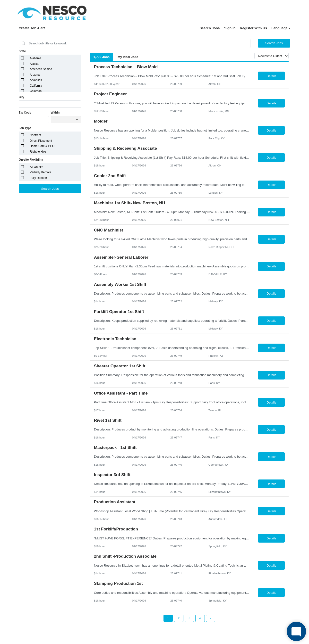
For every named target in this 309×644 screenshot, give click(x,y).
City (21, 97)
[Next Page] (211, 618)
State (22, 51)
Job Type (25, 128)
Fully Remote (39, 178)
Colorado (36, 91)
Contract (35, 135)
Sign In (230, 28)
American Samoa (41, 69)
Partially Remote (41, 172)
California (36, 86)
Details (271, 76)
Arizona (35, 75)
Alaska (34, 64)
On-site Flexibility (31, 160)
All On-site (37, 167)
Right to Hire (38, 152)
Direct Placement (41, 141)
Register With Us (253, 28)
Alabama (36, 58)
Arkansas (36, 80)
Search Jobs (210, 28)
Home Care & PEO (42, 146)
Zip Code (25, 113)
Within (55, 113)
